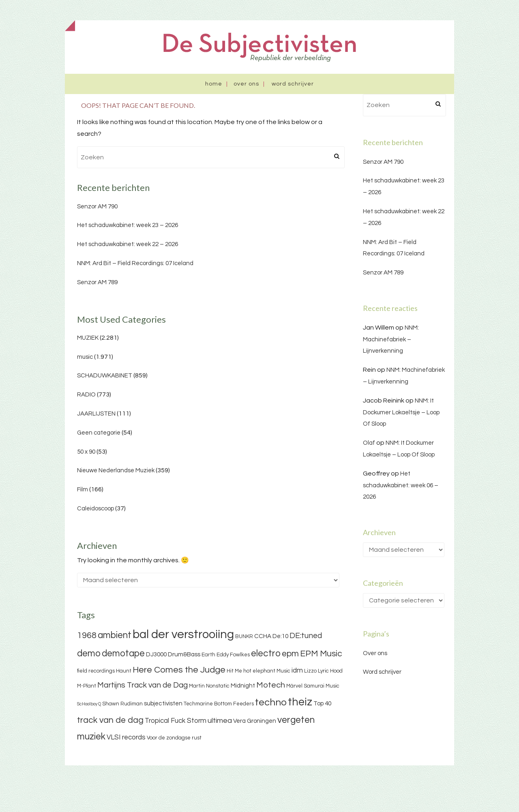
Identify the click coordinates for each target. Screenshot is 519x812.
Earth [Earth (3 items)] (208, 655)
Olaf (369, 443)
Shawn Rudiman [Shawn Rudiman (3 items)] (122, 704)
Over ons (246, 84)
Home (214, 84)
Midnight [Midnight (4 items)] (243, 686)
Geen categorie (99, 433)
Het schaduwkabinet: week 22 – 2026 (128, 244)
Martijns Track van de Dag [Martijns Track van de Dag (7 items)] (143, 685)
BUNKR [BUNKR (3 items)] (244, 636)
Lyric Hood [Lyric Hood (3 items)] (330, 671)
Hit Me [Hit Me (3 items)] (234, 671)
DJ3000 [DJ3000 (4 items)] (156, 655)
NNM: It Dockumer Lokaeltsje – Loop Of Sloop (401, 412)
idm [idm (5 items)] (297, 671)
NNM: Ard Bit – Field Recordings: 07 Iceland (135, 263)
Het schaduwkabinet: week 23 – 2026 (128, 225)
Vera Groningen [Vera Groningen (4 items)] (255, 721)
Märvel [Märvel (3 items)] (294, 686)
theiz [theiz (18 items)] (300, 702)
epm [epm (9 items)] (290, 654)
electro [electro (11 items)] (266, 653)
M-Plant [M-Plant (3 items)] (87, 686)
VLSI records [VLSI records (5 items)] (126, 737)
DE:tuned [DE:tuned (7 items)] (306, 636)
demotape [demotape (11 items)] (123, 653)
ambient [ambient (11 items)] (115, 635)
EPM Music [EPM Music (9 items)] (321, 654)
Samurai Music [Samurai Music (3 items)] (322, 686)
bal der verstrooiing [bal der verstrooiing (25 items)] (183, 634)
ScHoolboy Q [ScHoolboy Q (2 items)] (89, 704)
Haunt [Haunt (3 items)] (124, 671)
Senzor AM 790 (97, 207)
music (85, 357)
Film (83, 490)
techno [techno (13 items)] (271, 702)
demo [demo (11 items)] (89, 653)
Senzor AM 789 (97, 282)
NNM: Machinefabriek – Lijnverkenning (391, 340)
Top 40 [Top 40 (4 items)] (322, 704)
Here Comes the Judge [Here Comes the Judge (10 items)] (179, 670)
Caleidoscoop (95, 509)
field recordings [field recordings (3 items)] (96, 671)
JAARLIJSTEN (96, 414)
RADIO (86, 395)
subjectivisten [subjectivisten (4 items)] (163, 704)
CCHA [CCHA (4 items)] (263, 636)
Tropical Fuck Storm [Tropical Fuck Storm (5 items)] (176, 721)
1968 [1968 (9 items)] (87, 635)
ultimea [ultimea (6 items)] (220, 721)
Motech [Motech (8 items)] (271, 685)
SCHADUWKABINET (105, 376)
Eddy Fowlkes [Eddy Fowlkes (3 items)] (233, 655)
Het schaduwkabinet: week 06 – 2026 (401, 485)
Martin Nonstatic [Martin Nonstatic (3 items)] (209, 686)
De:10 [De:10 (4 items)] (280, 636)
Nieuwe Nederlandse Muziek (116, 470)
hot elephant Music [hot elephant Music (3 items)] (267, 671)
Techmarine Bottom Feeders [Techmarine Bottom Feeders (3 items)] (219, 704)
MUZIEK (88, 338)
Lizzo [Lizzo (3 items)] (310, 671)
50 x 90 (86, 452)
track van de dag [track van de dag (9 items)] (110, 720)
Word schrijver (293, 84)
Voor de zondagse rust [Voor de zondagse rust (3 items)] (174, 738)
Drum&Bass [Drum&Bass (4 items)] (184, 655)
